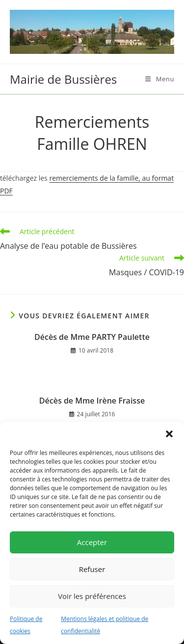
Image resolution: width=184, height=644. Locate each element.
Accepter (92, 542)
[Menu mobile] (160, 79)
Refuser (92, 569)
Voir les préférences (92, 596)
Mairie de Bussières (63, 79)
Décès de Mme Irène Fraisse (92, 401)
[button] (169, 434)
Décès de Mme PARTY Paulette (92, 337)
